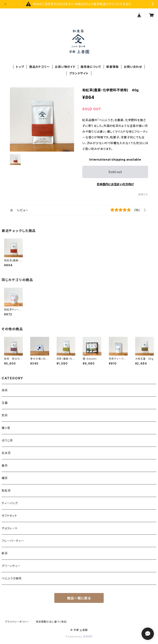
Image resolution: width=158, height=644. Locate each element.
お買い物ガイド (65, 67)
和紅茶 (6, 491)
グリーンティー (11, 566)
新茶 (5, 553)
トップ (20, 67)
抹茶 (5, 390)
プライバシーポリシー (17, 622)
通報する (143, 194)
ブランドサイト (79, 73)
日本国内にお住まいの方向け (115, 184)
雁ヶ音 (6, 428)
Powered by (79, 636)
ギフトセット (9, 516)
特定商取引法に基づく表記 (51, 622)
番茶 (5, 465)
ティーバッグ (10, 503)
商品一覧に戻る (79, 598)
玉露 (5, 403)
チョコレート (10, 528)
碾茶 (5, 478)
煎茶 (5, 415)
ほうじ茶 (7, 440)
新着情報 (112, 67)
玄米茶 (6, 453)
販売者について (91, 67)
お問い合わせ (133, 67)
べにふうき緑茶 (12, 578)
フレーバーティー (13, 541)
